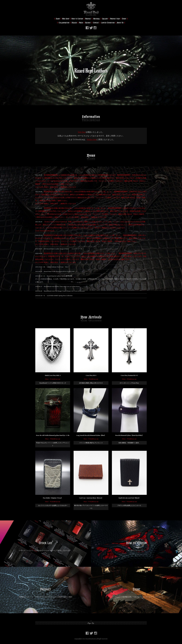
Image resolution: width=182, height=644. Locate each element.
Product (88, 19)
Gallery (105, 19)
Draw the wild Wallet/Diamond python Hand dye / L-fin (53, 435)
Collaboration (64, 23)
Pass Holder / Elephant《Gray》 (53, 498)
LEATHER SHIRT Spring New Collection (60, 296)
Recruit (88, 23)
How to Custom (77, 19)
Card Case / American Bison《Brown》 (91, 498)
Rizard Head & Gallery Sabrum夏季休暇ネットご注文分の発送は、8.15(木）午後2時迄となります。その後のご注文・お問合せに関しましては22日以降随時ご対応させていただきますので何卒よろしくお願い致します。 (91, 279)
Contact (96, 23)
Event (124, 19)
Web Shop (66, 19)
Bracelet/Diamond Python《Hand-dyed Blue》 (129, 435)
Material (97, 19)
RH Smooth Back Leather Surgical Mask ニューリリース (63, 249)
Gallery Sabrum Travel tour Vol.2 (58, 267)
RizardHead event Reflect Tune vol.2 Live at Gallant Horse (62, 286)
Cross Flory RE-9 (91, 375)
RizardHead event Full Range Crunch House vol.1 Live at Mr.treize (64, 291)
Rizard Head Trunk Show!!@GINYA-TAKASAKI (59, 271)
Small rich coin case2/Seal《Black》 (129, 498)
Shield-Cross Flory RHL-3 (53, 375)
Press (81, 23)
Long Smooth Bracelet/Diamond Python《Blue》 (91, 435)
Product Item (115, 19)
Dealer (74, 23)
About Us (120, 23)
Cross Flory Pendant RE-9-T (129, 375)
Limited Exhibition (108, 23)
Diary (58, 19)
